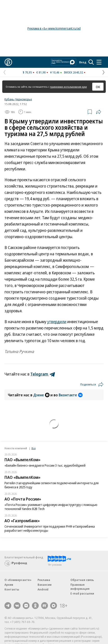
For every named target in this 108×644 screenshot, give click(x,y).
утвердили (57, 322)
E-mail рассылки (82, 593)
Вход (83, 62)
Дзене (41, 395)
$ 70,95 (27, 72)
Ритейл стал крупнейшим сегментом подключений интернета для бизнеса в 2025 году (52, 485)
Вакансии (45, 585)
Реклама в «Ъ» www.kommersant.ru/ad (54, 28)
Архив (9, 585)
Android (43, 589)
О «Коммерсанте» (18, 580)
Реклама (44, 580)
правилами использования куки (68, 87)
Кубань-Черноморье (18, 99)
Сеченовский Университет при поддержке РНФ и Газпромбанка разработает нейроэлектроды (50, 528)
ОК (98, 87)
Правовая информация (80, 587)
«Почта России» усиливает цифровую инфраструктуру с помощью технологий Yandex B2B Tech (51, 507)
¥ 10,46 (55, 72)
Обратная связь (82, 580)
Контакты (12, 589)
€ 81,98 (41, 72)
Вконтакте (71, 395)
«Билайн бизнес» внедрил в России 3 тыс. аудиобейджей (45, 465)
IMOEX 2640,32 (73, 72)
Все (34, 448)
